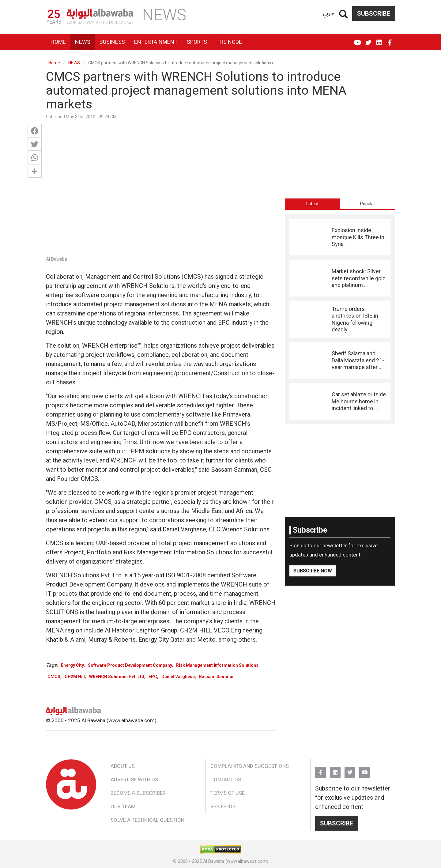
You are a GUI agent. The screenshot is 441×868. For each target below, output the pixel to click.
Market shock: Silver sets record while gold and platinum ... (359, 278)
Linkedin (379, 40)
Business (112, 42)
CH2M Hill (75, 677)
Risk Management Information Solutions (217, 665)
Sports (197, 42)
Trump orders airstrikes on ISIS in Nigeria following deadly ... (355, 319)
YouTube (358, 40)
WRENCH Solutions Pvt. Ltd (117, 677)
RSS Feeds (223, 806)
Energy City (72, 665)
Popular (368, 204)
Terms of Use (228, 793)
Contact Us (226, 779)
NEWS (74, 63)
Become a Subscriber (138, 793)
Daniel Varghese (178, 677)
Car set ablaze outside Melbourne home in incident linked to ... (359, 401)
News (83, 42)
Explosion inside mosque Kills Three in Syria (358, 237)
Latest (312, 204)
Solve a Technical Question (147, 820)
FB (390, 40)
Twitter (368, 40)
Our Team (123, 806)
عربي (329, 13)
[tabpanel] (340, 319)
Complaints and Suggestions (250, 766)
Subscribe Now (313, 571)
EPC (153, 677)
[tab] (312, 204)
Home (58, 42)
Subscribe (374, 13)
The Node (229, 42)
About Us (123, 766)
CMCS (54, 677)
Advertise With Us (134, 779)
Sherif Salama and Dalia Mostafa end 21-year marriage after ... (358, 360)
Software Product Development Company (130, 665)
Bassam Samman (217, 677)
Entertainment (156, 42)
